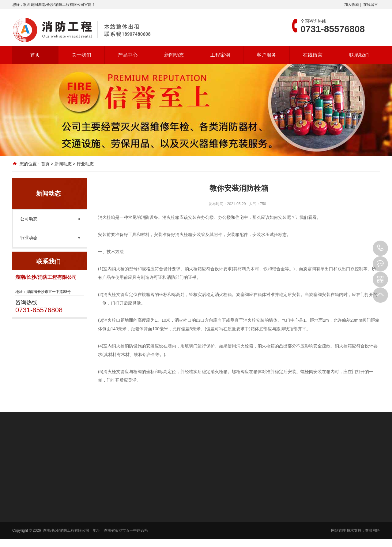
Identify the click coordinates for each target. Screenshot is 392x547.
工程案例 (220, 55)
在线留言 (371, 5)
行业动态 (29, 238)
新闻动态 (174, 55)
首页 (35, 55)
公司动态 (29, 219)
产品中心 (128, 55)
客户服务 (266, 55)
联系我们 (359, 55)
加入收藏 (352, 5)
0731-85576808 (380, 248)
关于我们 (81, 55)
